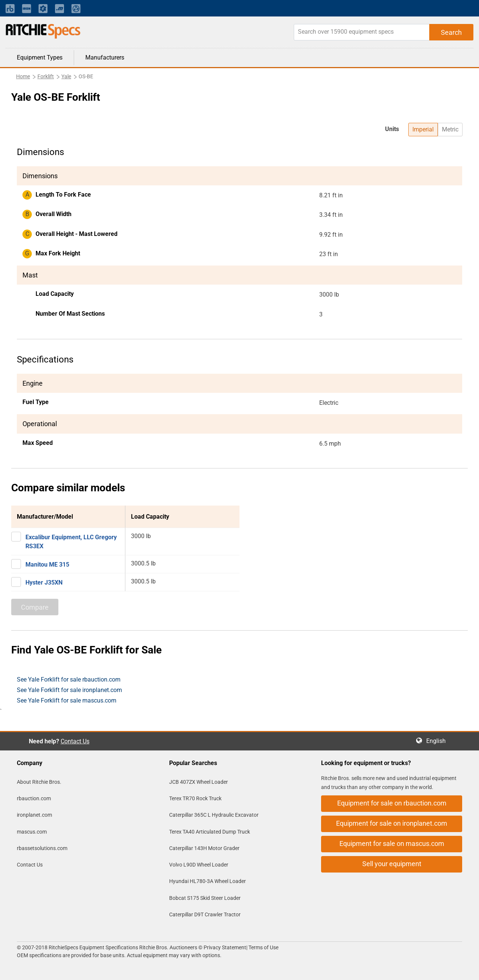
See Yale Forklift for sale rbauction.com (69, 679)
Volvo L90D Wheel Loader (199, 865)
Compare (35, 607)
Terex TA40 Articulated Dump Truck (210, 832)
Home (23, 76)
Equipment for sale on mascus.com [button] (392, 844)
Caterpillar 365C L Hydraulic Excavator (214, 815)
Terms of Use (263, 947)
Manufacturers (105, 57)
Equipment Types (40, 57)
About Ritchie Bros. (39, 782)
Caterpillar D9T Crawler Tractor (205, 914)
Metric (450, 129)
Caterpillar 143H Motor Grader (204, 848)
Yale (66, 76)
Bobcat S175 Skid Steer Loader (205, 898)
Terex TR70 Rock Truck (195, 798)
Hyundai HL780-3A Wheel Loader (208, 881)
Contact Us (75, 741)
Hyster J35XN (44, 582)
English (438, 741)
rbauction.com (34, 798)
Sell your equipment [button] (392, 864)
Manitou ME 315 (47, 565)
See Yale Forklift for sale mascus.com (67, 700)
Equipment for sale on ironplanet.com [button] (392, 823)
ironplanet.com (34, 815)
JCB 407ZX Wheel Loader (199, 782)
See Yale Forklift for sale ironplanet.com (69, 690)
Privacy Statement (225, 947)
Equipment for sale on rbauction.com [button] (392, 803)
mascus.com (32, 832)
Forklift (46, 76)
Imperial (423, 129)
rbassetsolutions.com (42, 848)
